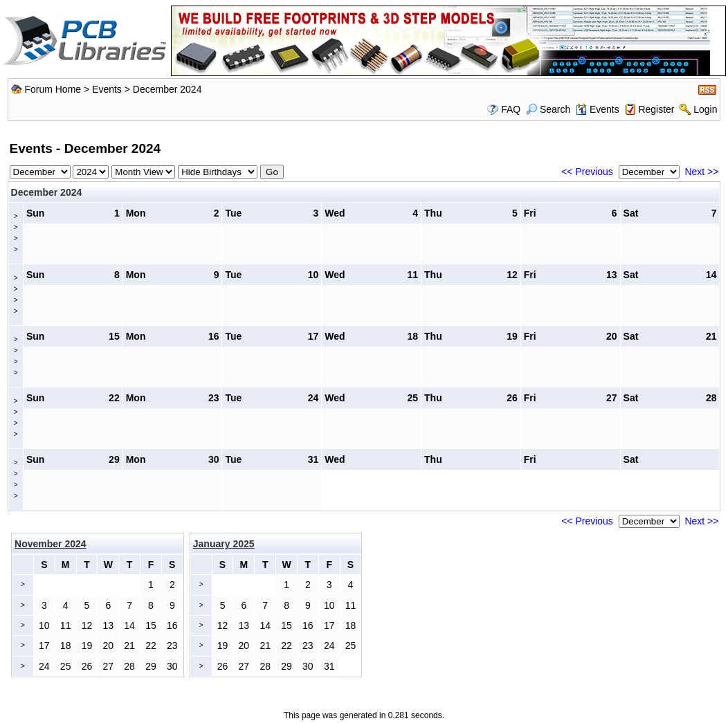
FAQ (511, 109)
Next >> (701, 172)
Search (548, 109)
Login (705, 109)
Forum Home (53, 89)
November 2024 (51, 544)
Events (107, 89)
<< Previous (587, 172)
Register (656, 109)
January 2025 (224, 544)
